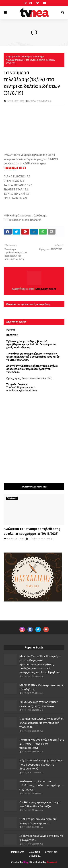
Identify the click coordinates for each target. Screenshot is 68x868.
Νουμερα (26, 57)
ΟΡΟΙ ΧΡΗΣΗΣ (51, 852)
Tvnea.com (13, 372)
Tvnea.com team (15, 101)
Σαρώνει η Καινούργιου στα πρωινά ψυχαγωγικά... (41, 838)
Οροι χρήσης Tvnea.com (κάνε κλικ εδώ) (29, 378)
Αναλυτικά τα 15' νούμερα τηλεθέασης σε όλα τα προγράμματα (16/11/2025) (42, 786)
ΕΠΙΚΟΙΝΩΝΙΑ (35, 856)
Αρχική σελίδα (13, 57)
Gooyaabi (52, 862)
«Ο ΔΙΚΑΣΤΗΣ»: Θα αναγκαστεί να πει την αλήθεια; (42, 687)
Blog (26, 862)
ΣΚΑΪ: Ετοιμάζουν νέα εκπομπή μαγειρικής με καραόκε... (38, 821)
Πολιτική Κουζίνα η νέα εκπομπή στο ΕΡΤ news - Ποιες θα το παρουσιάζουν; (42, 744)
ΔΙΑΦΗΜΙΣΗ (35, 852)
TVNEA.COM (22, 360)
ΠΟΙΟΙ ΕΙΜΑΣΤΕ (17, 852)
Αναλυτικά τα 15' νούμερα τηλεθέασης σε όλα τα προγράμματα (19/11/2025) (32, 531)
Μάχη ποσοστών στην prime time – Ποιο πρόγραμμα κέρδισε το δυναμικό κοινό (41, 765)
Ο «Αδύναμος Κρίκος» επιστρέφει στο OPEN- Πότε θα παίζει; (40, 804)
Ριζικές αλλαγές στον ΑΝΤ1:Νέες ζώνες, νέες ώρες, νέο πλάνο (39, 704)
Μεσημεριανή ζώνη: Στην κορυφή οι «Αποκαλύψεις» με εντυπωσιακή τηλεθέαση (41, 723)
